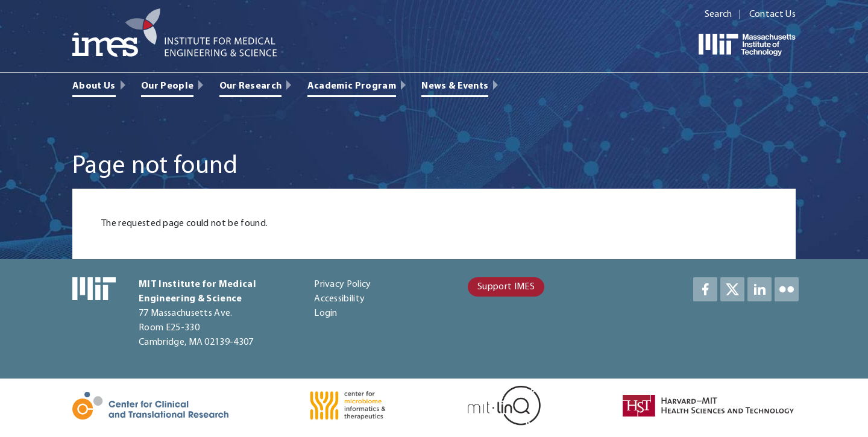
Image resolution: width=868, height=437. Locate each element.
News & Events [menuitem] (455, 86)
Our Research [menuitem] (251, 86)
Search (719, 14)
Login (326, 313)
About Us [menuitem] (94, 86)
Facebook (705, 289)
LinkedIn (759, 289)
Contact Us (772, 14)
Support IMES (506, 287)
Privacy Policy (342, 285)
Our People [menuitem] (167, 86)
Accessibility (339, 299)
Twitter (732, 289)
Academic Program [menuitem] (352, 86)
